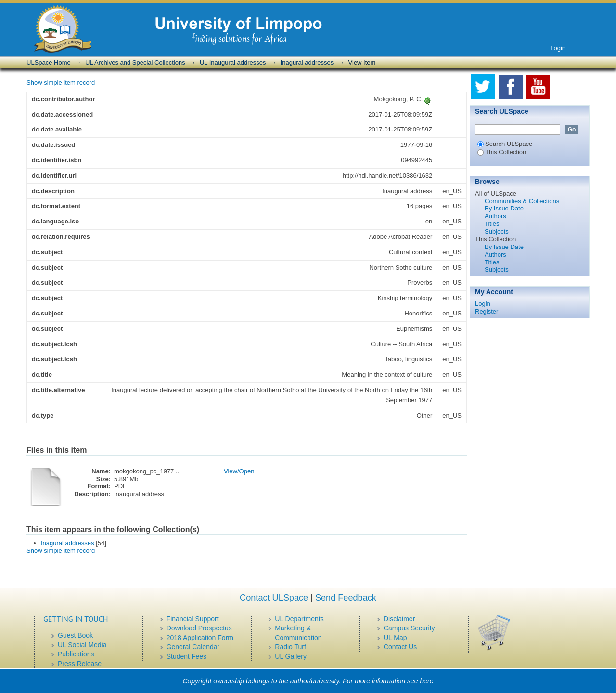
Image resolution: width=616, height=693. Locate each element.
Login (558, 48)
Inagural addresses (307, 62)
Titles (492, 224)
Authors (495, 216)
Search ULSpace (505, 144)
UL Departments (299, 619)
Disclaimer (399, 619)
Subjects (497, 231)
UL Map (395, 638)
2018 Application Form (200, 638)
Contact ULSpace (274, 598)
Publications (76, 654)
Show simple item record (61, 83)
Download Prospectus (199, 628)
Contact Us (400, 647)
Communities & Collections (522, 201)
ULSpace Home (49, 62)
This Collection (502, 152)
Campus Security (409, 628)
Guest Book (75, 635)
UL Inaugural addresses (233, 62)
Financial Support (193, 619)
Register (487, 311)
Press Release (80, 664)
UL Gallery (291, 656)
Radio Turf (290, 647)
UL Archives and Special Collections (135, 62)
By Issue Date (504, 208)
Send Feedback (346, 598)
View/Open (239, 471)
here (427, 681)
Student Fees (186, 656)
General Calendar (193, 647)
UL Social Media (82, 645)
